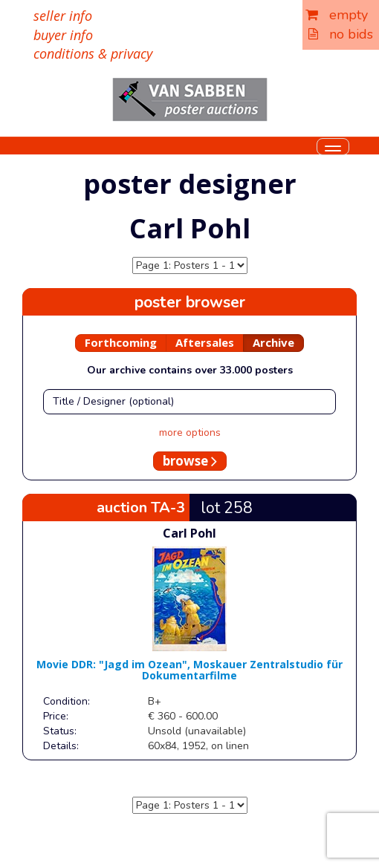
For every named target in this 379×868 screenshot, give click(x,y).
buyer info (63, 35)
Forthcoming (121, 342)
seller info (63, 16)
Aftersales (205, 342)
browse (190, 461)
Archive (273, 342)
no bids (341, 34)
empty (337, 15)
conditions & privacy (93, 53)
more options (190, 433)
